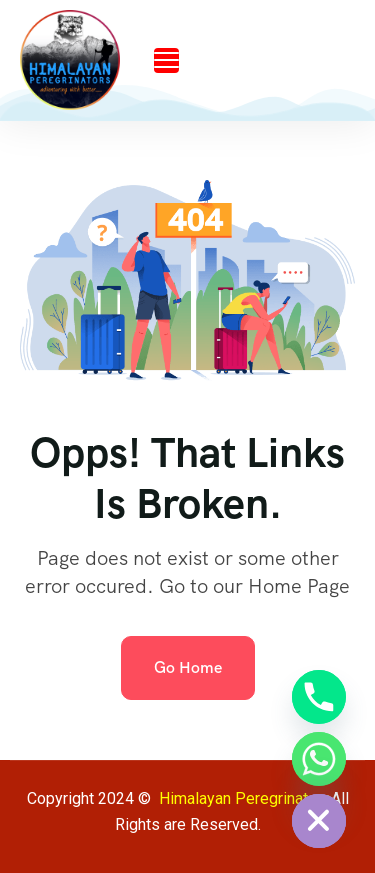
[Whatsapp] (319, 759)
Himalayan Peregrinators (245, 798)
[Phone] (319, 697)
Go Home (188, 667)
